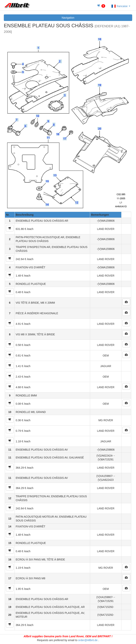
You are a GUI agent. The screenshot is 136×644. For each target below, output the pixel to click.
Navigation (68, 18)
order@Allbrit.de (88, 640)
